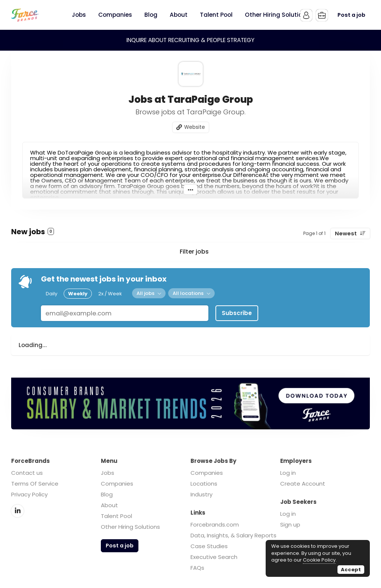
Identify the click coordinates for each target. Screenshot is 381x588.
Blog (107, 494)
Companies (117, 484)
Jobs (108, 473)
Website (195, 127)
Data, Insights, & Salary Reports (233, 535)
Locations (204, 484)
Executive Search (214, 557)
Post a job (351, 15)
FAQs (197, 568)
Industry (201, 494)
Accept (351, 570)
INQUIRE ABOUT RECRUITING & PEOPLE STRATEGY (190, 40)
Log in (288, 473)
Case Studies (209, 546)
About (109, 505)
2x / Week (110, 294)
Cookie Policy (319, 560)
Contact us (27, 473)
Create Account (303, 484)
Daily (52, 294)
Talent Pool (116, 516)
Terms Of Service (35, 484)
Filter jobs (194, 252)
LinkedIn (17, 511)
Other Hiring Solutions (130, 527)
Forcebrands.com (215, 525)
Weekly (78, 294)
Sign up (290, 525)
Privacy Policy (29, 494)
